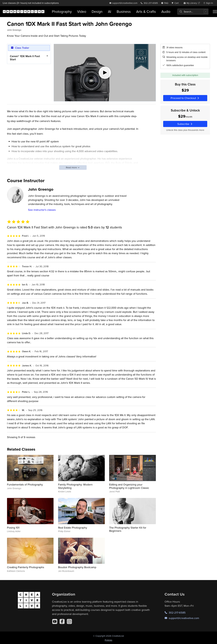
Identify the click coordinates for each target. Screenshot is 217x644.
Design (97, 11)
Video (82, 11)
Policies (108, 640)
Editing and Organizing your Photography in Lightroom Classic (129, 486)
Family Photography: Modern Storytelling (75, 486)
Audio (166, 11)
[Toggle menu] (215, 12)
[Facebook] (62, 621)
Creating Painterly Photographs (26, 567)
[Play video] (105, 73)
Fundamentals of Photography (25, 484)
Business (124, 11)
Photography (62, 11)
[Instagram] (69, 621)
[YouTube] (55, 621)
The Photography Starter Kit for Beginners (128, 529)
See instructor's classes (42, 210)
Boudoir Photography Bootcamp (77, 567)
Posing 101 (13, 528)
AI (110, 11)
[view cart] (176, 3)
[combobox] (193, 12)
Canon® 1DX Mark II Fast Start (25, 58)
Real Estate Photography (73, 528)
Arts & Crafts (146, 11)
